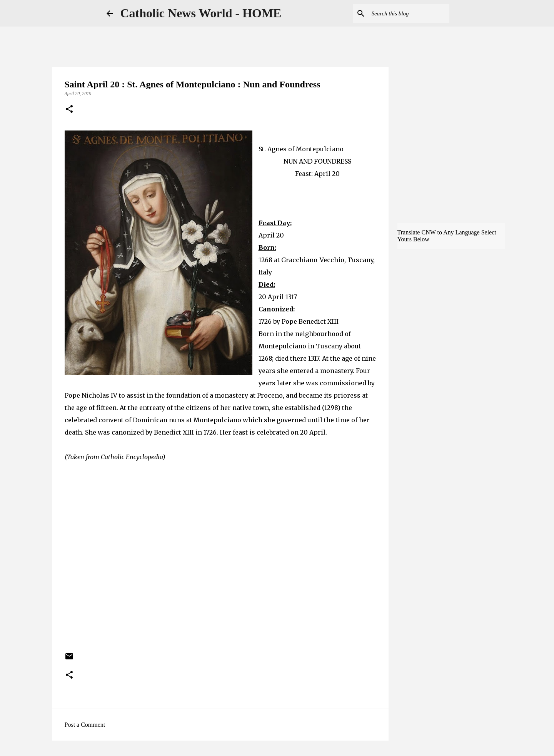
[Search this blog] (409, 13)
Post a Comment (85, 725)
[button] (69, 110)
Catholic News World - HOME (201, 13)
